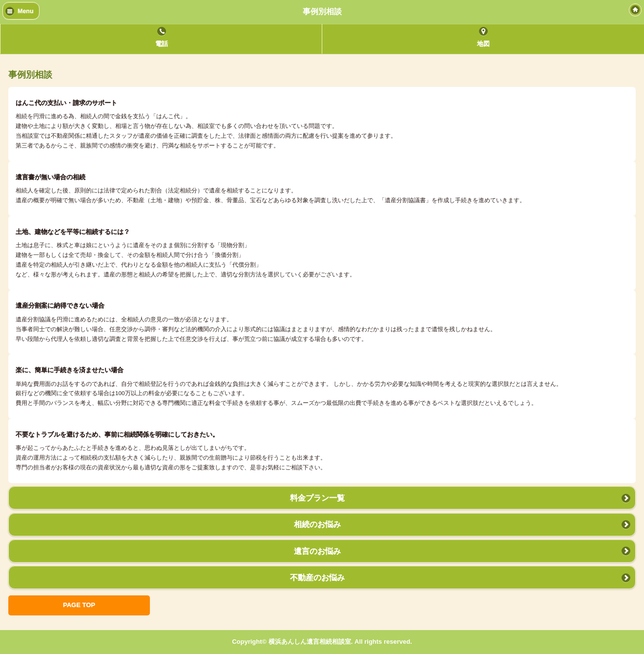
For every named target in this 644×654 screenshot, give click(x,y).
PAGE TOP (79, 605)
